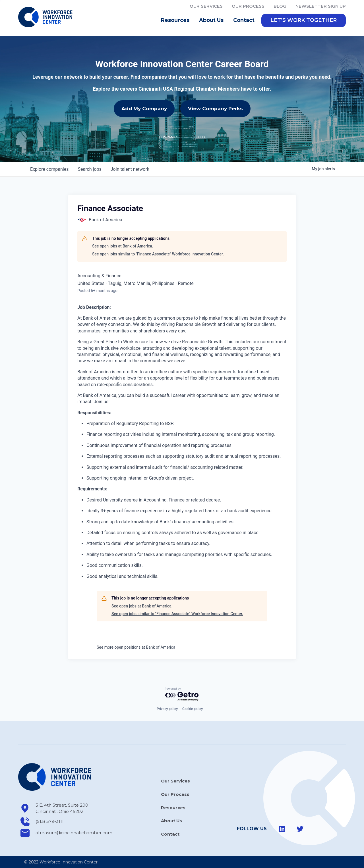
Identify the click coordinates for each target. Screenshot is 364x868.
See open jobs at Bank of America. (123, 247)
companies (49, 170)
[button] (304, 21)
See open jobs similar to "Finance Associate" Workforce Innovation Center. (158, 255)
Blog (280, 6)
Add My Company (144, 109)
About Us (213, 21)
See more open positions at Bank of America (136, 648)
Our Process (248, 6)
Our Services (206, 6)
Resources (177, 21)
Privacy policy (167, 709)
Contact (244, 21)
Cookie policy (193, 709)
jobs (89, 170)
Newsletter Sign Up (321, 6)
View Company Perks (215, 109)
